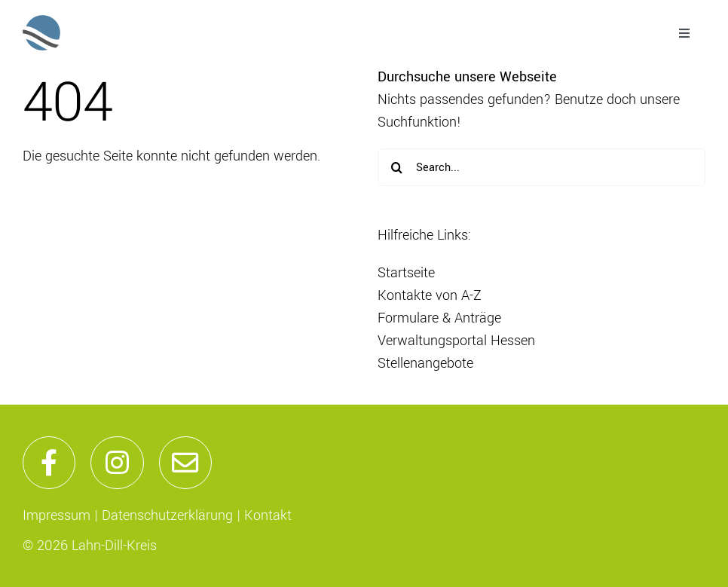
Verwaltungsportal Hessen (456, 341)
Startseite (406, 273)
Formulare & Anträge (439, 318)
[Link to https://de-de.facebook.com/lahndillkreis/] (49, 463)
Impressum (57, 515)
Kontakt (268, 515)
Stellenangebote (425, 363)
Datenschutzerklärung (167, 515)
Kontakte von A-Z (430, 295)
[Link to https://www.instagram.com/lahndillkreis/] (117, 463)
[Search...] (541, 167)
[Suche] (396, 167)
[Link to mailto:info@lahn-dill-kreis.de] (185, 463)
